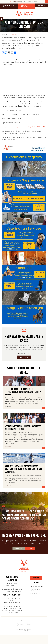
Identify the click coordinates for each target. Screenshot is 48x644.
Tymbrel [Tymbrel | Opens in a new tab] (27, 631)
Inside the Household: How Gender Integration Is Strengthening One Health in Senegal (23, 392)
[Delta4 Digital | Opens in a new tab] (24, 624)
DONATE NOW (24, 357)
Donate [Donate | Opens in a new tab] (30, 548)
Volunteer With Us (8, 6)
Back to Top (29, 621)
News (16, 34)
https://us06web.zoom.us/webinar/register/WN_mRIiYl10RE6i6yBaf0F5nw (24, 127)
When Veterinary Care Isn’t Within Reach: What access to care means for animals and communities (23, 469)
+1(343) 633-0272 (16, 2)
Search (18, 621)
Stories (13, 34)
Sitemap (23, 621)
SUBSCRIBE (36, 578)
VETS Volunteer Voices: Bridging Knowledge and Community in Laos (23, 428)
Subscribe (42, 5)
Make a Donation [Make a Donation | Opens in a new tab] (25, 6)
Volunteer (19, 548)
